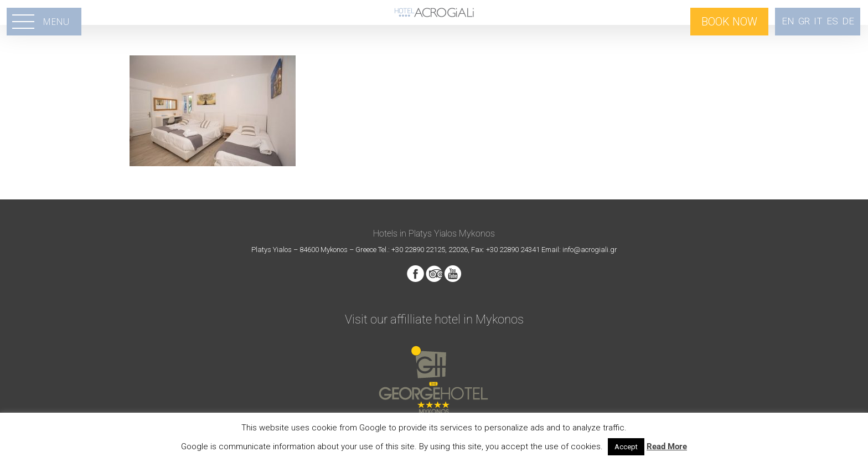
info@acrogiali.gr (590, 250)
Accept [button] (626, 447)
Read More (667, 446)
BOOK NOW (729, 22)
